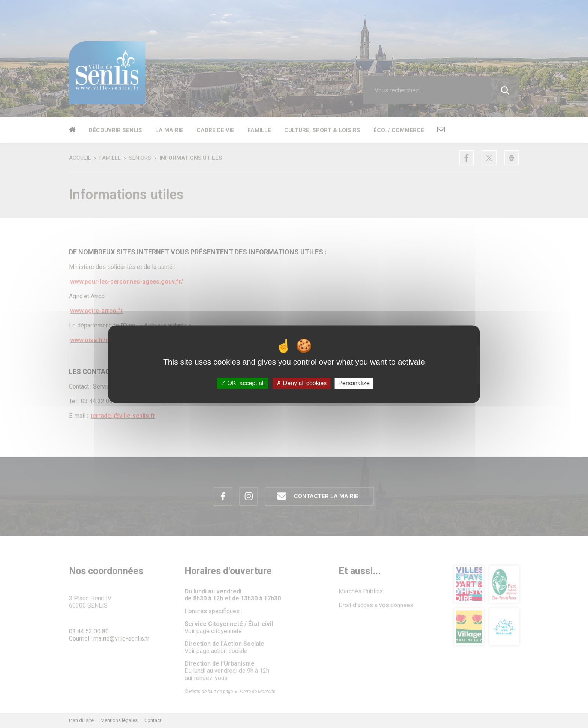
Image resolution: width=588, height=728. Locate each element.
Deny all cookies (301, 383)
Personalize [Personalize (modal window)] (354, 383)
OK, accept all (243, 383)
